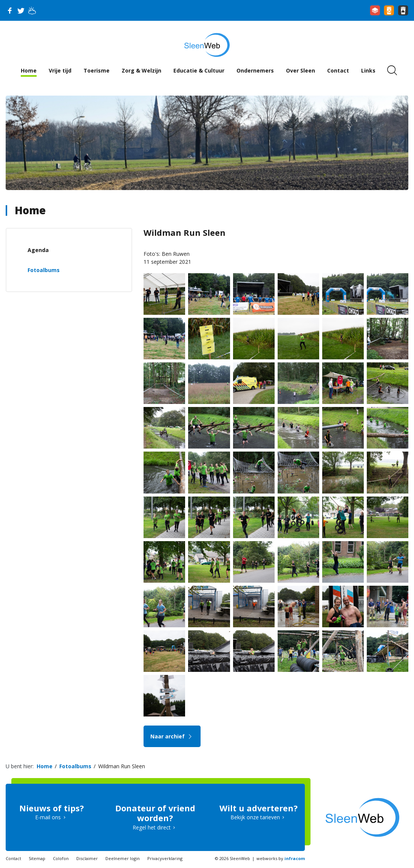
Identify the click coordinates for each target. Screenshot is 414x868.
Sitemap (37, 858)
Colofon (61, 858)
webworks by (281, 858)
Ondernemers (255, 70)
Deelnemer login (123, 858)
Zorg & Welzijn (141, 70)
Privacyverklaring (165, 858)
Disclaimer (87, 858)
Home (29, 70)
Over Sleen (300, 70)
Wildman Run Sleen (122, 766)
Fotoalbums (44, 270)
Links (368, 70)
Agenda (38, 250)
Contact (338, 70)
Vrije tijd (60, 70)
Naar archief (172, 736)
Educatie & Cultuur (199, 70)
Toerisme (97, 70)
